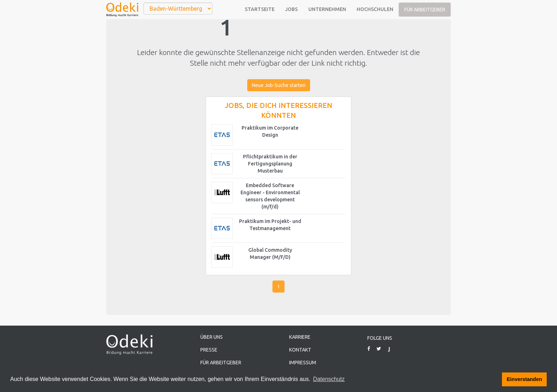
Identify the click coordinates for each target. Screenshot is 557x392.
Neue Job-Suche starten (279, 85)
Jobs (291, 9)
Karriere (300, 337)
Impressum (303, 363)
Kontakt (300, 350)
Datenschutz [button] (329, 379)
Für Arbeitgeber (425, 10)
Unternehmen (327, 9)
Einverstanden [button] (524, 379)
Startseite (260, 9)
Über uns (212, 337)
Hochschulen (375, 9)
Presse (209, 350)
